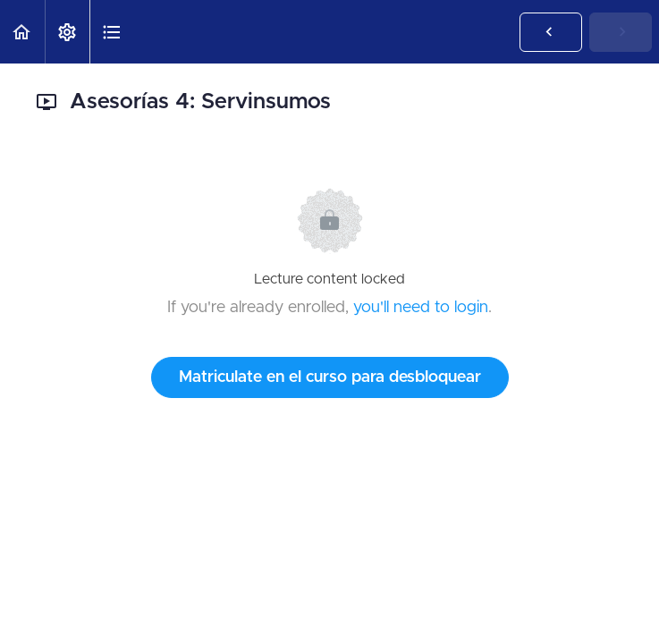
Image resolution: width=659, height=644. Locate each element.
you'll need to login (421, 308)
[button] (22, 32)
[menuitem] (67, 32)
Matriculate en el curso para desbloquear (330, 377)
